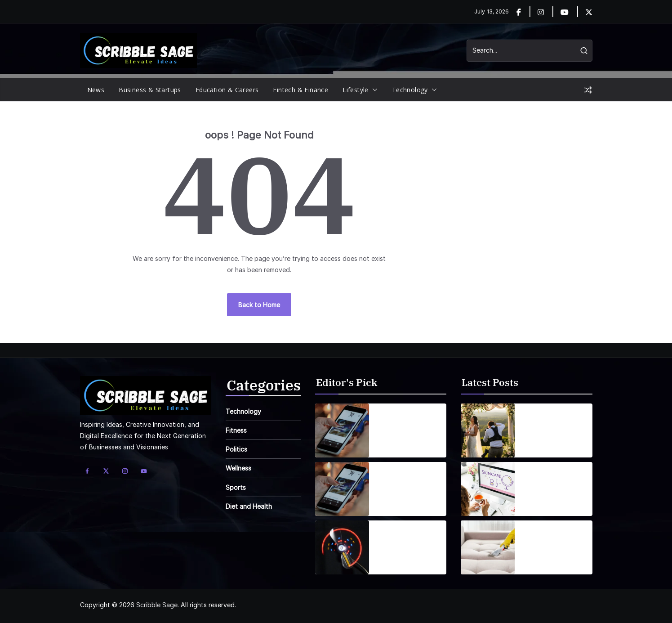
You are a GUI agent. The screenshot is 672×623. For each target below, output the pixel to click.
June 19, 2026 (542, 501)
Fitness (236, 430)
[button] (373, 90)
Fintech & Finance (300, 90)
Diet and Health (249, 506)
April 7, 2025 (394, 560)
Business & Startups (150, 90)
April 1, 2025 (394, 443)
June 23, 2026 (543, 443)
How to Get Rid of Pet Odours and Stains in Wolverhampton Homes (551, 542)
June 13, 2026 (542, 560)
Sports (236, 487)
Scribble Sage (157, 605)
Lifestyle (356, 90)
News (96, 90)
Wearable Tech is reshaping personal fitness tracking (409, 542)
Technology (410, 90)
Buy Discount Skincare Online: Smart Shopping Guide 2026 (550, 484)
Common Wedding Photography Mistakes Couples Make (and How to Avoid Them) (553, 425)
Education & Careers (227, 90)
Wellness (238, 468)
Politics (236, 449)
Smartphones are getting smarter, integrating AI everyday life (405, 425)
